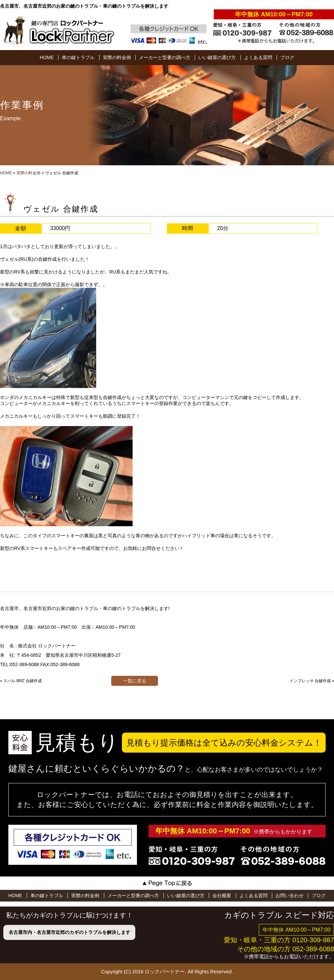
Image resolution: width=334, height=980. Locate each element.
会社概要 (222, 896)
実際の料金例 (117, 57)
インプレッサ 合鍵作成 (310, 681)
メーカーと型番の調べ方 (165, 57)
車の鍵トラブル (78, 57)
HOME (47, 57)
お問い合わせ (290, 896)
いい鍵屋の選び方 (217, 57)
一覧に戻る (135, 681)
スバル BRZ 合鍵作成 (23, 681)
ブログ (287, 57)
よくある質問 (258, 57)
